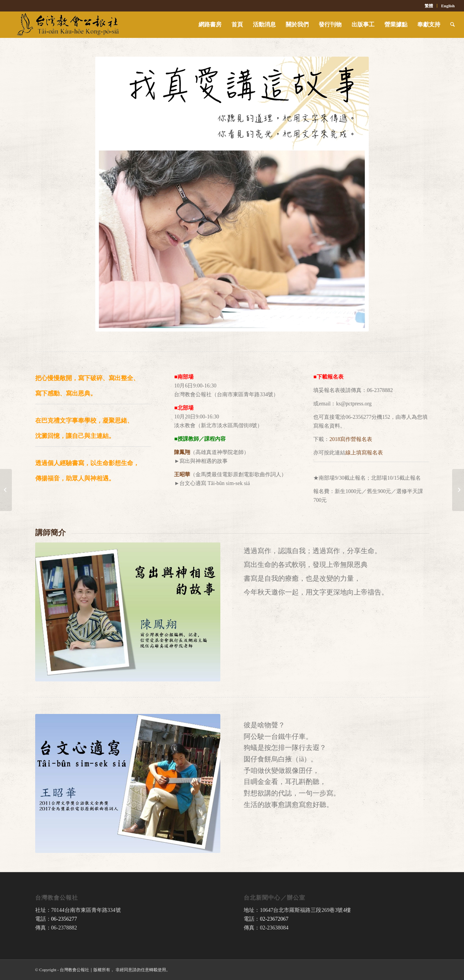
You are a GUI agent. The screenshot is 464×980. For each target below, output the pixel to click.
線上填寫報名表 (364, 453)
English (448, 6)
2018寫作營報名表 (351, 439)
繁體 (429, 6)
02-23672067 (274, 919)
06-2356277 (64, 919)
